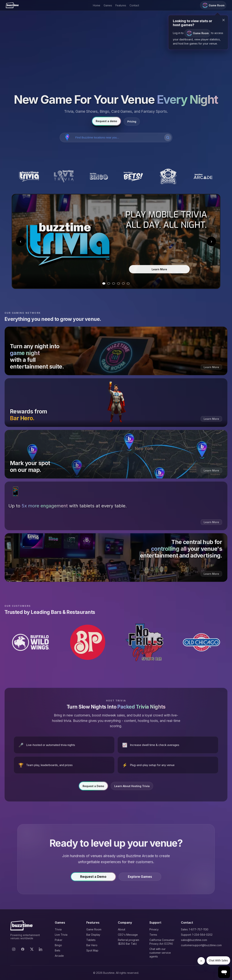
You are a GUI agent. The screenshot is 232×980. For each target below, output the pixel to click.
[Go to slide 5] (123, 283)
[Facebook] (23, 949)
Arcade (59, 956)
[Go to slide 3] (114, 283)
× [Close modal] (224, 20)
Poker (59, 940)
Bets (58, 950)
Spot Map (92, 950)
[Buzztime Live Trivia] (64, 176)
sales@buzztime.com (194, 940)
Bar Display (93, 935)
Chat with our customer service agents (160, 953)
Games (108, 5)
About (122, 929)
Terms (153, 935)
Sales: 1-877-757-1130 (195, 929)
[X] (32, 949)
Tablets (91, 940)
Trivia (58, 929)
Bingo (58, 945)
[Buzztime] (12, 5)
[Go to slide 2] (109, 283)
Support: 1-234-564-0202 (197, 935)
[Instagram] (14, 949)
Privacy (154, 929)
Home (97, 5)
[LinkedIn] (41, 949)
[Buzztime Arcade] (203, 176)
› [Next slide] (211, 241)
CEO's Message (128, 935)
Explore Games (140, 879)
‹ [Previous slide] (21, 241)
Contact (134, 5)
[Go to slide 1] (104, 283)
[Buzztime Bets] (133, 176)
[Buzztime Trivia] (29, 176)
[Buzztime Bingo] (99, 176)
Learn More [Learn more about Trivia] (159, 269)
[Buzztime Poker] (168, 176)
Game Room (94, 929)
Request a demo (106, 121)
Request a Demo (93, 788)
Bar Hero (92, 945)
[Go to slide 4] (118, 283)
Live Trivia (61, 935)
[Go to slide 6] (128, 283)
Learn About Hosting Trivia (132, 788)
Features (121, 5)
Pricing (132, 122)
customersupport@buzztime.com (201, 945)
